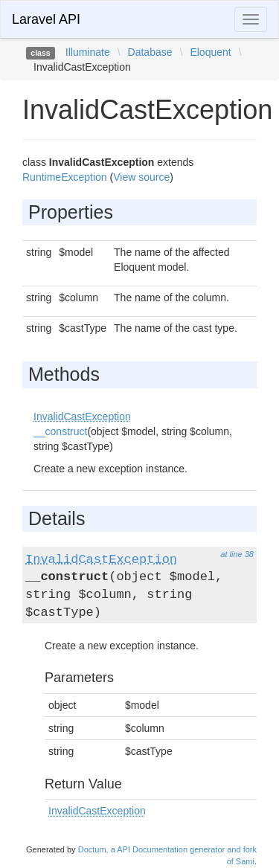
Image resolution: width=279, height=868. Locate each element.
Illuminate (88, 52)
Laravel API (46, 19)
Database (150, 52)
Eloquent (210, 52)
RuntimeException (65, 177)
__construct (60, 431)
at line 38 (237, 554)
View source (141, 177)
